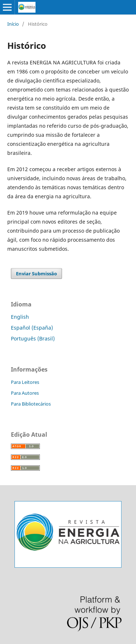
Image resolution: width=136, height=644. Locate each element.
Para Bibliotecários (31, 404)
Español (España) (32, 328)
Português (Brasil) (33, 338)
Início (13, 24)
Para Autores (25, 393)
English (20, 317)
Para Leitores (25, 382)
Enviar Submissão (36, 274)
